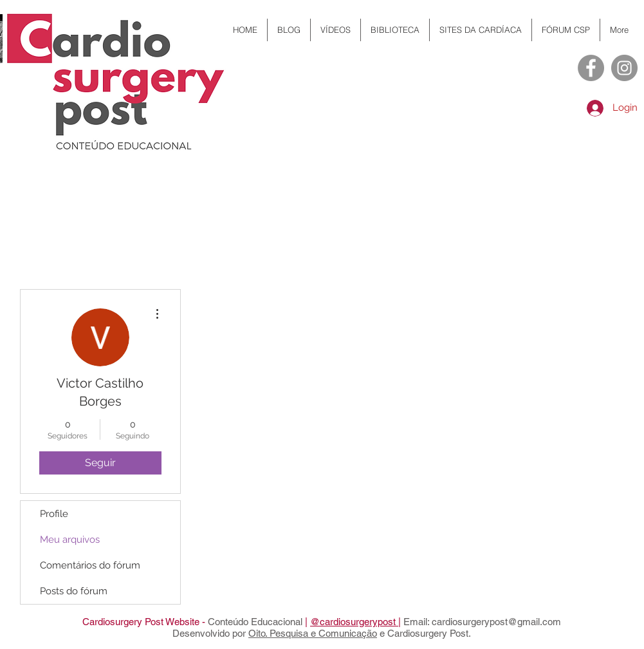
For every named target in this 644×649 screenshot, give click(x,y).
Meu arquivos (70, 540)
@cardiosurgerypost (354, 622)
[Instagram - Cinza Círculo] (624, 68)
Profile (54, 514)
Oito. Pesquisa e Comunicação (313, 633)
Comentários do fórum (90, 565)
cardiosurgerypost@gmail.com (496, 622)
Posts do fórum (74, 591)
